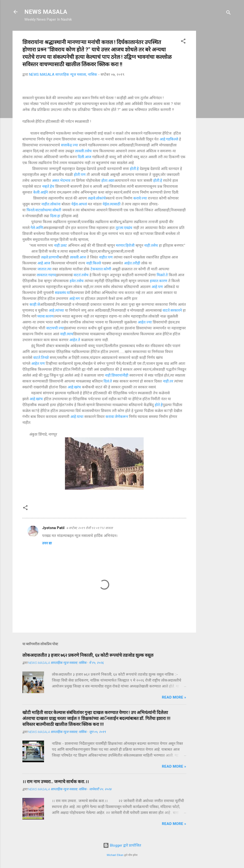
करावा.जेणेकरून (117, 417)
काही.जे (35, 305)
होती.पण (80, 175)
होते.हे (159, 405)
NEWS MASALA (46, 12)
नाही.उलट (60, 245)
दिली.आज (84, 157)
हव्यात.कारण (159, 281)
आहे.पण (157, 287)
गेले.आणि (37, 228)
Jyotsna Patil (53, 528)
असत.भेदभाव (61, 181)
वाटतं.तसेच (81, 275)
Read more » (174, 697)
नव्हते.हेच (48, 186)
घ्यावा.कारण (46, 316)
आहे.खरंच (74, 387)
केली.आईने (40, 192)
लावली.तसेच (83, 151)
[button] (183, 42)
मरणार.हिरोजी (125, 245)
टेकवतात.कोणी (101, 269)
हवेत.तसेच (77, 281)
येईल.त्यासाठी (112, 204)
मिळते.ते (162, 275)
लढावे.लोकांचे (97, 198)
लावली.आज (78, 257)
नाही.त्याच (67, 334)
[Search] (229, 13)
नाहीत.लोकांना (51, 204)
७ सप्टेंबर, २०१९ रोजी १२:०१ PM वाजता (90, 528)
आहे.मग (74, 299)
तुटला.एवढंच (124, 228)
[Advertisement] (216, 105)
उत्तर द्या (47, 543)
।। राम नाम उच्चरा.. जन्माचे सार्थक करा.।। (56, 782)
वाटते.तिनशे (41, 358)
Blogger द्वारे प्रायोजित (122, 845)
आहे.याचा (77, 417)
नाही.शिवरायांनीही (117, 375)
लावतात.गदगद (46, 275)
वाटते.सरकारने (172, 310)
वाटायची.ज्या (55, 328)
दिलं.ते (108, 381)
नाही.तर (168, 381)
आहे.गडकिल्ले (169, 139)
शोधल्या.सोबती (51, 210)
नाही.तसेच (151, 245)
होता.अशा (108, 181)
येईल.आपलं (79, 204)
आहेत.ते (75, 340)
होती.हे (134, 169)
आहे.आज (44, 263)
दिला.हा (55, 216)
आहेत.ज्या (145, 322)
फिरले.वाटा (34, 210)
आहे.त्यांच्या (56, 310)
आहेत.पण (38, 364)
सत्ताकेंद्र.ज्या (69, 145)
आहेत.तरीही (132, 263)
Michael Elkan (115, 855)
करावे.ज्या (140, 198)
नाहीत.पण (106, 257)
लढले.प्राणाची (50, 257)
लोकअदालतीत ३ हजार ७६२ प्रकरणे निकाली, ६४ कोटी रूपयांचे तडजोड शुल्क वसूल (88, 655)
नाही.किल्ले (93, 263)
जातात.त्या (44, 269)
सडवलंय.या (62, 293)
